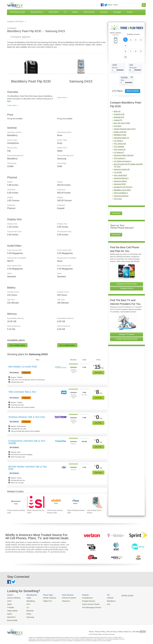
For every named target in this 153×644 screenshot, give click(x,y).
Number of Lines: (134, 34)
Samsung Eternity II (121, 164)
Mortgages (117, 12)
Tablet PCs (45, 600)
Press (115, 5)
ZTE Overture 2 (120, 144)
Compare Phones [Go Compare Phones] (127, 274)
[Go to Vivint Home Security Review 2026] (56, 502)
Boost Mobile (12, 618)
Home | (92, 629)
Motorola (28, 609)
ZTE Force (118, 185)
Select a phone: (115, 34)
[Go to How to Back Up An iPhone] (96, 502)
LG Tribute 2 (119, 127)
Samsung (28, 615)
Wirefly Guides (118, 595)
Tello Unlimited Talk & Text (22, 392)
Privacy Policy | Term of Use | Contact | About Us (113, 629)
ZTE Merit (118, 112)
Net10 (9, 612)
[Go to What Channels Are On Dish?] (36, 502)
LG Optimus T (119, 139)
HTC (26, 603)
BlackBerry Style (120, 121)
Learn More (116, 199)
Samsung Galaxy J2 (121, 124)
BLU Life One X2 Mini (122, 109)
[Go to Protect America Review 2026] (16, 502)
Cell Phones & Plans (17, 12)
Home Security (89, 12)
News (110, 5)
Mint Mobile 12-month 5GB (23, 367)
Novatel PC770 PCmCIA (123, 173)
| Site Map (135, 629)
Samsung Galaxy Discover (124, 141)
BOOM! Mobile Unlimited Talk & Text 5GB (28, 468)
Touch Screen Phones (84, 603)
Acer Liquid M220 (120, 161)
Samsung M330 (120, 170)
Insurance (104, 12)
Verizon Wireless (13, 598)
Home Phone (54, 12)
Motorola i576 (119, 103)
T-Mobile (10, 606)
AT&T (9, 600)
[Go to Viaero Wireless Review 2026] (76, 502)
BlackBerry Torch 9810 (122, 176)
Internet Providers (65, 598)
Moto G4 (117, 98)
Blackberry (103, 600)
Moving (130, 12)
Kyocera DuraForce (121, 182)
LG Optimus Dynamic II (123, 147)
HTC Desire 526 (120, 130)
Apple (27, 598)
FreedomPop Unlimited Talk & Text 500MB (27, 442)
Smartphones (81, 598)
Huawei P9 (118, 106)
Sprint (9, 603)
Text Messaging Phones (85, 606)
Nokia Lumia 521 (120, 118)
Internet (75, 12)
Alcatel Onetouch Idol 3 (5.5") (125, 115)
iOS (101, 603)
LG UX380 (118, 158)
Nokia (27, 612)
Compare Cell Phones (15, 21)
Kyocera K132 (119, 100)
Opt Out (143, 629)
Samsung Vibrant (120, 167)
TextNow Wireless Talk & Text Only (27, 417)
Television (62, 600)
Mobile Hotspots (47, 598)
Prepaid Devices (82, 600)
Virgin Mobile (12, 609)
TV (65, 12)
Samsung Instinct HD (122, 156)
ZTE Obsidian (119, 133)
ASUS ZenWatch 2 (121, 179)
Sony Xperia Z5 (120, 136)
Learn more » (12, 105)
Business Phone (37, 12)
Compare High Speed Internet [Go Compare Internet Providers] (127, 325)
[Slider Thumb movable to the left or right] (115, 57)
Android (102, 598)
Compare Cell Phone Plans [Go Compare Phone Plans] (127, 270)
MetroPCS (11, 615)
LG (26, 606)
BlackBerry (29, 600)
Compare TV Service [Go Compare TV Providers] (127, 321)
